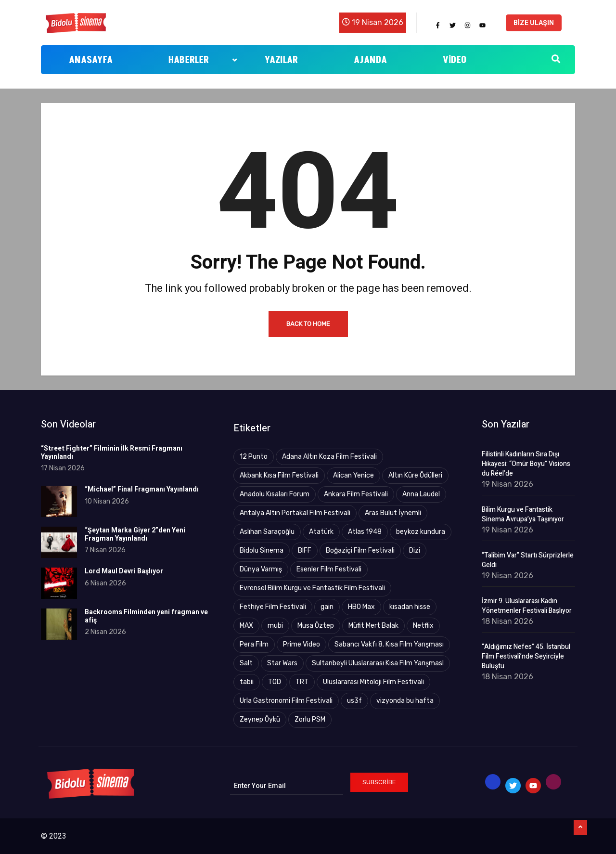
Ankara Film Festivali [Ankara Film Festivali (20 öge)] (356, 494)
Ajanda (370, 60)
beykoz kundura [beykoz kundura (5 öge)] (421, 532)
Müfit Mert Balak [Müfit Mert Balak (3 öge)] (373, 626)
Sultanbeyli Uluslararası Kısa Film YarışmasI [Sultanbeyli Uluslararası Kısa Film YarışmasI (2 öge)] (378, 663)
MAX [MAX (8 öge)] (246, 626)
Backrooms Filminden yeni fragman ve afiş (146, 616)
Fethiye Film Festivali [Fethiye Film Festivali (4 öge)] (273, 607)
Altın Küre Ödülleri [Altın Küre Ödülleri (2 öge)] (415, 475)
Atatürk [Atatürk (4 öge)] (321, 532)
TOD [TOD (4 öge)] (275, 682)
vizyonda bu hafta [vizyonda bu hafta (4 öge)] (405, 701)
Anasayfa (91, 60)
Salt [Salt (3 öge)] (246, 663)
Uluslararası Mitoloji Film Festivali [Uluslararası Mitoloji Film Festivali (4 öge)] (373, 682)
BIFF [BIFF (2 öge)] (305, 550)
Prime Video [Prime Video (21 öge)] (302, 644)
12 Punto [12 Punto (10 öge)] (254, 457)
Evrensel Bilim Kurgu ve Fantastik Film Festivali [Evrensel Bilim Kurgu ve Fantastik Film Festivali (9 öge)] (312, 588)
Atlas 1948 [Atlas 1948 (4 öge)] (365, 532)
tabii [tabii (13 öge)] (247, 682)
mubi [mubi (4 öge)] (275, 626)
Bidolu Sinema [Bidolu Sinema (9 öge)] (262, 550)
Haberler (203, 60)
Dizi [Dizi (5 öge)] (415, 550)
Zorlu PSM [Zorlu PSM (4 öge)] (310, 719)
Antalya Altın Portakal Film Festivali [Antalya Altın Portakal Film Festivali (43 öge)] (295, 513)
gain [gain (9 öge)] (327, 607)
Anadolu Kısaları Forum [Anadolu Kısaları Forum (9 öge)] (275, 494)
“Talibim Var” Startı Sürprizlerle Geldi (528, 560)
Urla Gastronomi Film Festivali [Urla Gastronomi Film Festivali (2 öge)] (286, 701)
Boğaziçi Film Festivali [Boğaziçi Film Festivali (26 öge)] (360, 550)
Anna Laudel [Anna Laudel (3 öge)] (421, 494)
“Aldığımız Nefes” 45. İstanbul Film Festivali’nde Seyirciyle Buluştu (526, 657)
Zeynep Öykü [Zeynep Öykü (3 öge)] (260, 719)
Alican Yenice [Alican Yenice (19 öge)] (353, 475)
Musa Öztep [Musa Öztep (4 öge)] (316, 626)
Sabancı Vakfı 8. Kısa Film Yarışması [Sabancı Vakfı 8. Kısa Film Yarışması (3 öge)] (389, 644)
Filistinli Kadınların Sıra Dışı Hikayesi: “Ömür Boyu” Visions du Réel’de (526, 464)
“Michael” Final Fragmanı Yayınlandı (142, 489)
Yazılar (281, 60)
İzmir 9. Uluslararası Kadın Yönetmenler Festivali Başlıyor (527, 606)
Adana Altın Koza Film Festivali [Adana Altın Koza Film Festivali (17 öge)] (329, 457)
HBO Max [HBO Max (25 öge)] (361, 607)
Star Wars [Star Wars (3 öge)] (282, 663)
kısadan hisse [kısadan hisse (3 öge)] (410, 607)
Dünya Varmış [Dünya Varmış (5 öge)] (261, 569)
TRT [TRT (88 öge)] (302, 682)
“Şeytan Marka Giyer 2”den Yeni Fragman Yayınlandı (135, 534)
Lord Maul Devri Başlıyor (124, 571)
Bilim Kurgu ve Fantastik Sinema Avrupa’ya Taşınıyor (523, 515)
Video (455, 60)
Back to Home (308, 324)
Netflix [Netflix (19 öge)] (423, 626)
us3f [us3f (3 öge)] (354, 701)
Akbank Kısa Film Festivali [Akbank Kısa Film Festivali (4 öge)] (279, 475)
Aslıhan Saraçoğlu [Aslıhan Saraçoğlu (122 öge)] (267, 532)
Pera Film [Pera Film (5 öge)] (254, 644)
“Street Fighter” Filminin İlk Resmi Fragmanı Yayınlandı (112, 453)
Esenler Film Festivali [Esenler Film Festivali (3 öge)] (329, 569)
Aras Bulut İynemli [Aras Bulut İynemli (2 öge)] (393, 513)
